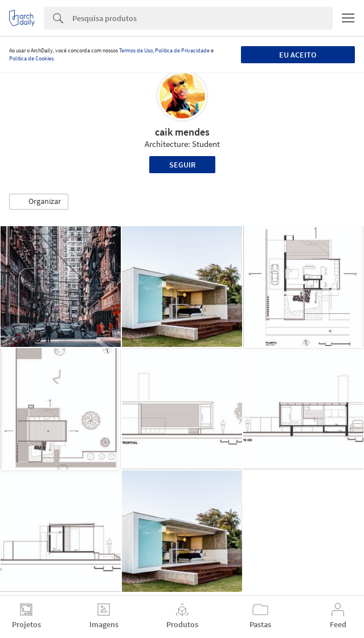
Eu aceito (298, 55)
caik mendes (182, 132)
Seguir (182, 165)
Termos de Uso (136, 50)
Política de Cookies (31, 58)
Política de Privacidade (182, 50)
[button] (39, 202)
